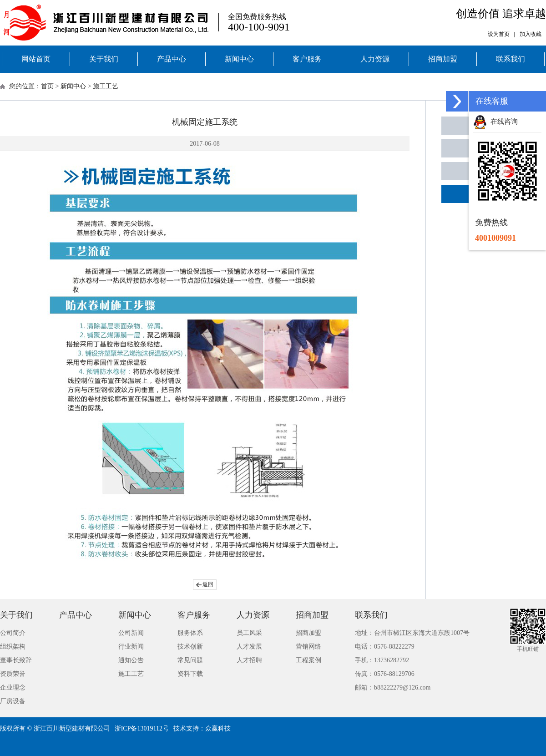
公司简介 (13, 633)
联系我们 (511, 59)
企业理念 (13, 688)
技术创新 (190, 647)
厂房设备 (13, 701)
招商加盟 (443, 59)
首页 (47, 86)
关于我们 (104, 59)
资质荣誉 (13, 674)
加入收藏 (531, 34)
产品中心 (172, 59)
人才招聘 (249, 660)
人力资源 (375, 59)
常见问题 (190, 660)
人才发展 (249, 647)
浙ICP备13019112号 (142, 728)
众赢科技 (218, 728)
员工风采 (249, 633)
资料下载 (190, 674)
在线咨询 (495, 122)
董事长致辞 (16, 660)
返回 (208, 584)
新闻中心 (239, 59)
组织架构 (13, 647)
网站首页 (36, 59)
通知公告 (131, 660)
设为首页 (499, 34)
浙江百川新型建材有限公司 (72, 728)
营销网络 (308, 647)
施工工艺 (106, 86)
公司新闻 (131, 633)
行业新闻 (131, 647)
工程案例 (308, 660)
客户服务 (307, 59)
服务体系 (190, 633)
